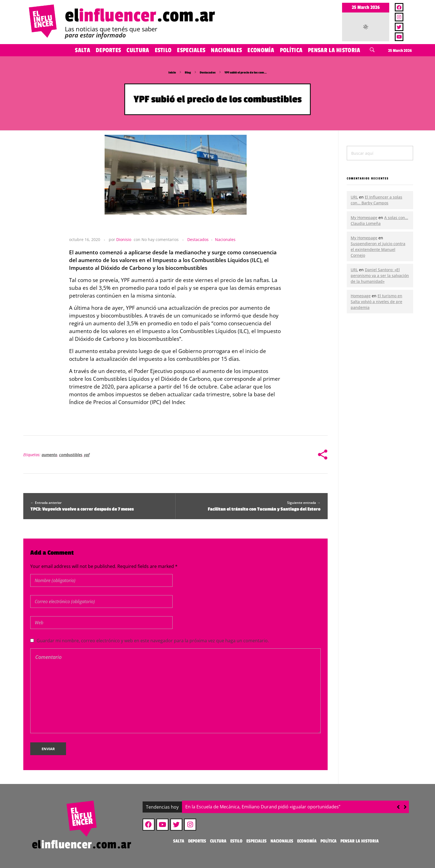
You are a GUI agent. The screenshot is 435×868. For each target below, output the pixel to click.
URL (354, 197)
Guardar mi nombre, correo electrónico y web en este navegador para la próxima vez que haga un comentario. (153, 641)
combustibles (71, 455)
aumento (49, 455)
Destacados (208, 73)
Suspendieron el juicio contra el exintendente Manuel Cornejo (378, 249)
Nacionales (225, 239)
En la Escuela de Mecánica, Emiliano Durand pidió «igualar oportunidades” (263, 807)
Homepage (361, 296)
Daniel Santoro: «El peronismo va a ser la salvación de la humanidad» (380, 276)
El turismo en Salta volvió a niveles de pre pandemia (376, 302)
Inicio (172, 73)
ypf (87, 455)
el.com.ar (140, 16)
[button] (405, 807)
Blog (188, 73)
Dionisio (124, 239)
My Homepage (364, 218)
